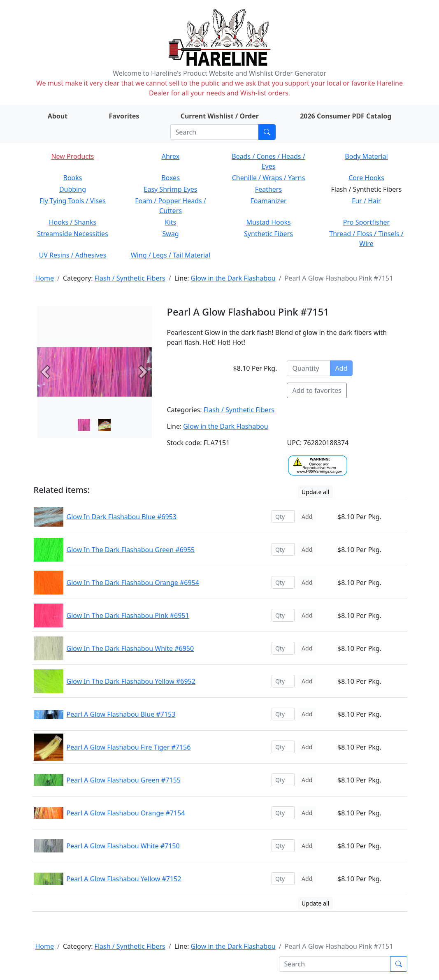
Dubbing (73, 189)
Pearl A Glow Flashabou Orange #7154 (126, 813)
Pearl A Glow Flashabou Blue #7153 (121, 714)
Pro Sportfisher (366, 222)
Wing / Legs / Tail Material (171, 255)
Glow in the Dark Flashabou (233, 278)
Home (45, 278)
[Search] (215, 132)
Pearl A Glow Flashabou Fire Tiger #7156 (129, 747)
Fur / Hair (366, 201)
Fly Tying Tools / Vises (73, 201)
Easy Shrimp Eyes (171, 189)
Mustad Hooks (268, 222)
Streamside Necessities (73, 234)
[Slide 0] (84, 425)
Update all (315, 492)
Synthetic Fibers (268, 234)
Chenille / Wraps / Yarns (269, 178)
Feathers (268, 189)
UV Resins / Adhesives (73, 255)
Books (73, 178)
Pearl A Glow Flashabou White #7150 (123, 846)
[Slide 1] (105, 425)
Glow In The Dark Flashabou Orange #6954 (133, 583)
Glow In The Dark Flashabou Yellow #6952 (131, 681)
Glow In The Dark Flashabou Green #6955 (131, 550)
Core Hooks (366, 178)
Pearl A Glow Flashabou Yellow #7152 (124, 879)
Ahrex (171, 156)
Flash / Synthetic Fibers (130, 278)
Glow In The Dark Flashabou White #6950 (130, 648)
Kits (171, 222)
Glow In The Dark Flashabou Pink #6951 (128, 615)
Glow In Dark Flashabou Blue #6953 (122, 517)
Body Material (366, 156)
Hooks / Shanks (73, 222)
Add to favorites (317, 390)
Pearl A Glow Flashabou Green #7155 (124, 780)
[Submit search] (267, 132)
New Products (72, 156)
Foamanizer (268, 201)
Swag (170, 234)
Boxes (171, 178)
